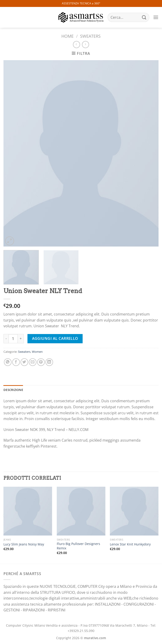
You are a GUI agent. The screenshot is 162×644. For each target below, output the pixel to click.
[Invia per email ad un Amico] (33, 362)
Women (37, 352)
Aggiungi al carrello (55, 338)
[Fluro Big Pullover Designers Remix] (81, 511)
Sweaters (90, 36)
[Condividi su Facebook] (16, 362)
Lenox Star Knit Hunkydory (130, 544)
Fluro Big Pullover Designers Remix (78, 546)
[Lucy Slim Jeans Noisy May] (28, 511)
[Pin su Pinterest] (41, 362)
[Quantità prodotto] (13, 339)
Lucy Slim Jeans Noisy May (24, 544)
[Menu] (156, 17)
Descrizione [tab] (13, 390)
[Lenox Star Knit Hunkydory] (134, 511)
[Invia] (144, 17)
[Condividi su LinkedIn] (49, 362)
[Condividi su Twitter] (24, 362)
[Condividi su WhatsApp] (8, 362)
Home (67, 36)
